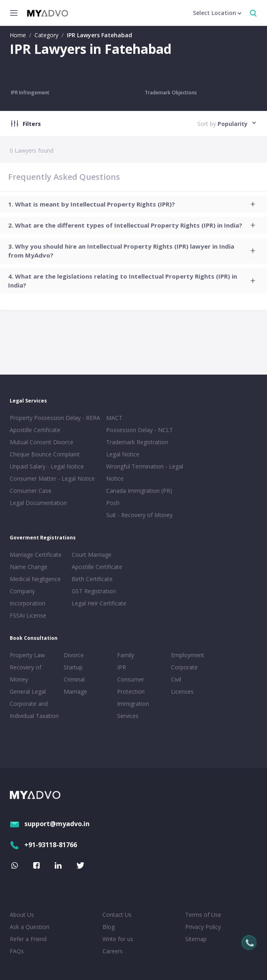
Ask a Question (30, 927)
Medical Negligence (35, 579)
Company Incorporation (28, 597)
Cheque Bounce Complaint (45, 454)
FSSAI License (28, 615)
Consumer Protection (131, 685)
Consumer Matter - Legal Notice (52, 478)
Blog (109, 927)
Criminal (74, 679)
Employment (188, 655)
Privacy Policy (203, 927)
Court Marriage (92, 555)
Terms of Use (203, 915)
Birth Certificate (92, 579)
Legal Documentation (38, 503)
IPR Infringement (30, 93)
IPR (122, 667)
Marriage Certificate (36, 555)
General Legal (28, 691)
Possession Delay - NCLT (140, 430)
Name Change (29, 567)
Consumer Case (31, 491)
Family (126, 655)
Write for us (118, 939)
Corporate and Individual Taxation (34, 710)
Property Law (27, 655)
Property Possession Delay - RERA (55, 418)
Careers (113, 951)
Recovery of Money (26, 673)
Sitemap (196, 939)
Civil (176, 679)
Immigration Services (133, 710)
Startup (73, 667)
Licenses (182, 691)
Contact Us (117, 915)
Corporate (184, 667)
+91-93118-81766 (43, 845)
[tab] (133, 204)
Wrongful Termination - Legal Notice (145, 472)
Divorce (74, 655)
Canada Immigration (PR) (139, 491)
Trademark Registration (137, 442)
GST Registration (94, 591)
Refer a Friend (28, 939)
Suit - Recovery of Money (139, 515)
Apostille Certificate (35, 430)
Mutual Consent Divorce (42, 442)
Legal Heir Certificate (99, 603)
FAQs (17, 951)
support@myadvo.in (50, 824)
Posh (113, 503)
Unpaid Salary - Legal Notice (47, 466)
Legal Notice (123, 454)
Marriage (75, 691)
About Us (22, 915)
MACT (114, 418)
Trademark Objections (171, 93)
